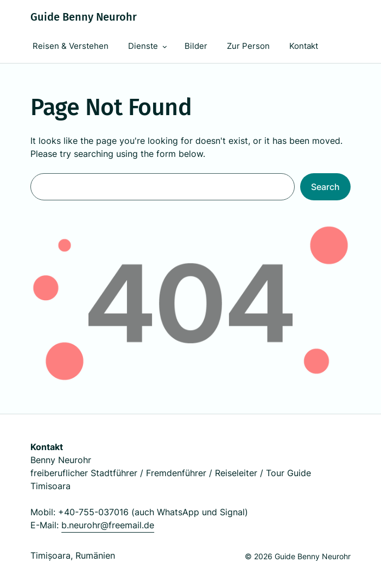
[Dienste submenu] (165, 46)
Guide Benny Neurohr (84, 17)
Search (325, 187)
